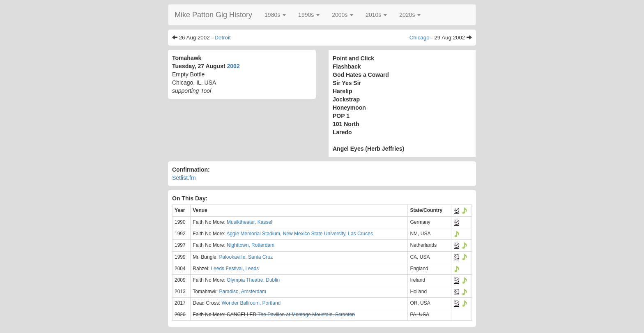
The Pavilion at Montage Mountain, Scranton (306, 315)
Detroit (222, 38)
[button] (275, 15)
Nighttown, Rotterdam (251, 245)
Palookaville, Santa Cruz (246, 257)
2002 (233, 66)
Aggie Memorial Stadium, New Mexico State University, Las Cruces (300, 234)
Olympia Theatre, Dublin (253, 280)
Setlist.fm (184, 178)
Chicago (420, 38)
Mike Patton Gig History (213, 15)
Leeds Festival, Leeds (235, 269)
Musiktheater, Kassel (250, 222)
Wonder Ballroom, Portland (251, 303)
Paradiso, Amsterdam (243, 292)
